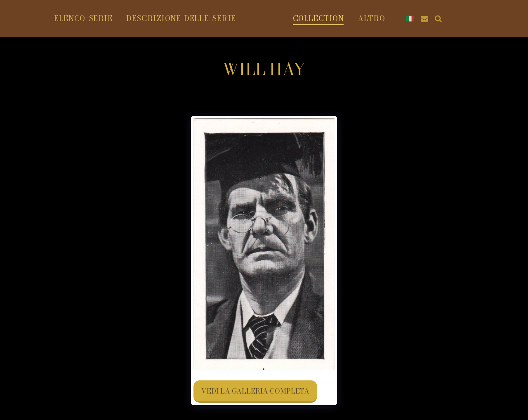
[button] (495, 19)
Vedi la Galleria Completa (255, 391)
